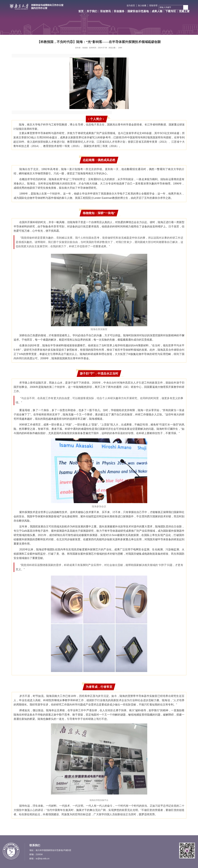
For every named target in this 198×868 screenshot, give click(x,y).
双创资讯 (106, 11)
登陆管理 (153, 5)
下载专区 (171, 11)
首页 (81, 11)
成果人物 (157, 11)
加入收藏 (142, 5)
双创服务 (119, 11)
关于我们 (92, 11)
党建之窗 (184, 11)
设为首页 (131, 5)
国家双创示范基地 (138, 11)
